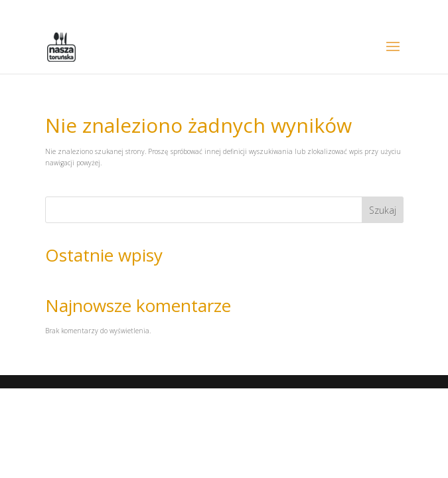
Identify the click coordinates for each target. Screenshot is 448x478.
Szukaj (383, 210)
